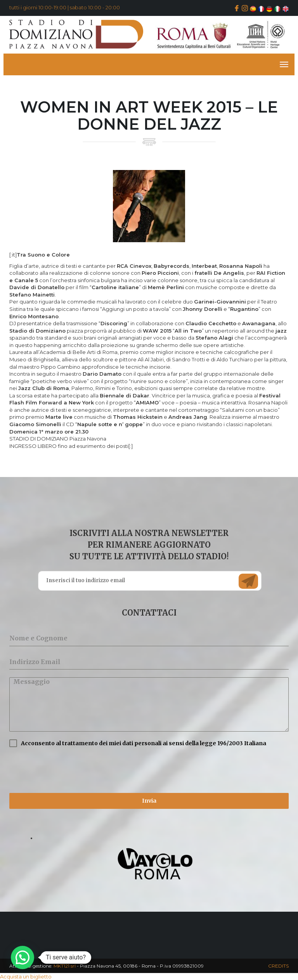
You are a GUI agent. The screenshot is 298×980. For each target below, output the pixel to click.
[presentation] (68, 770)
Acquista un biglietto (26, 977)
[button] (23, 957)
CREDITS (278, 966)
